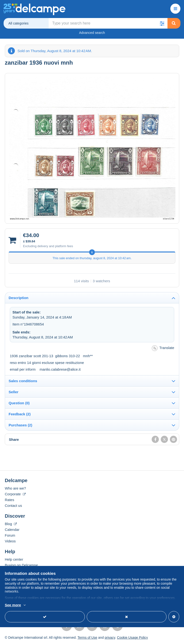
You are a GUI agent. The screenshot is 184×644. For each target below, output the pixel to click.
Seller (14, 392)
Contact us (13, 506)
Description (19, 298)
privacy (110, 638)
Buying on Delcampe (21, 565)
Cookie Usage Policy (132, 638)
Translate (163, 348)
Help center (14, 559)
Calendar (12, 530)
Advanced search (92, 33)
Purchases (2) (20, 425)
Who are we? (15, 488)
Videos (10, 541)
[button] (162, 23)
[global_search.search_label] (108, 23)
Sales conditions (23, 381)
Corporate (15, 494)
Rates (9, 500)
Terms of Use (87, 638)
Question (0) (19, 403)
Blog (11, 524)
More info (12, 605)
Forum (10, 535)
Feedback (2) (20, 414)
